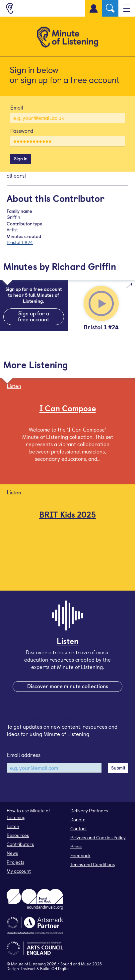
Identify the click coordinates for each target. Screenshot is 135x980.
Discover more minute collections (68, 686)
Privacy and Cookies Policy (98, 837)
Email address (24, 755)
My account (19, 871)
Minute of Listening (28, 964)
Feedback (80, 855)
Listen (13, 826)
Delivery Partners (89, 811)
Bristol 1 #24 (20, 242)
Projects (15, 862)
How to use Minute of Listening (28, 814)
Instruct (28, 968)
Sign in (21, 159)
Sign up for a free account (34, 316)
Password (22, 130)
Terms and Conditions (93, 864)
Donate (78, 819)
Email (17, 107)
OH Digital (61, 968)
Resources (18, 835)
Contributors (20, 844)
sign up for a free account (70, 80)
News (12, 853)
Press (76, 846)
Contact (79, 828)
